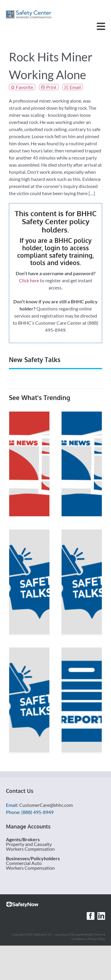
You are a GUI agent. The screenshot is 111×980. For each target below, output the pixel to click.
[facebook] (91, 916)
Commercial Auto (24, 863)
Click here (29, 280)
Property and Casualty (29, 844)
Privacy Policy (96, 939)
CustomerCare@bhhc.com (46, 805)
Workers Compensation (30, 849)
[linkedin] (101, 916)
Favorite (25, 87)
